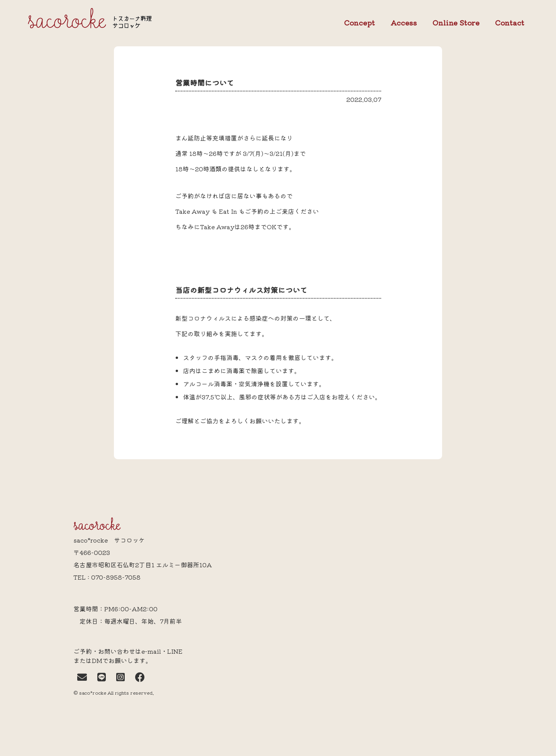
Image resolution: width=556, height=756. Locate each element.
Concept (359, 23)
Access (404, 22)
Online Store (456, 23)
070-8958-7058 (116, 577)
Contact (510, 23)
